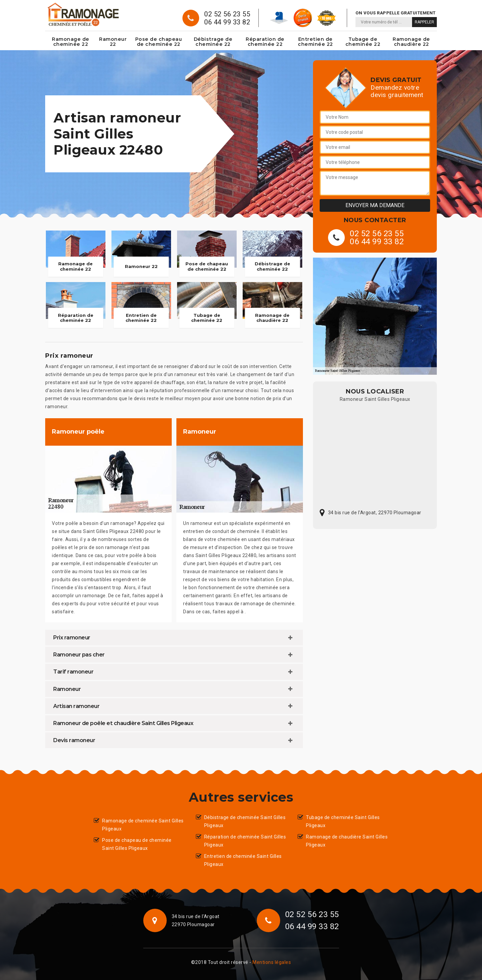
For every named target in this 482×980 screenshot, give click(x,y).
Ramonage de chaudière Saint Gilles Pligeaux (347, 841)
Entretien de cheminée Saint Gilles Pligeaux (243, 860)
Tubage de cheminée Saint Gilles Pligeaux (343, 821)
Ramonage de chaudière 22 (411, 42)
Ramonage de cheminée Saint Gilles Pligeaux (143, 825)
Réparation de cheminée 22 (265, 42)
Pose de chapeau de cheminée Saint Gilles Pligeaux (137, 844)
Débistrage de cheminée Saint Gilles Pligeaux (245, 821)
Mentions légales (272, 962)
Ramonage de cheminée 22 (71, 42)
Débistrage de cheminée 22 (213, 42)
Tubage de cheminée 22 (363, 42)
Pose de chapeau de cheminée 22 (159, 42)
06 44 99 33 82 (227, 22)
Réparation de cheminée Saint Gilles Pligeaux (245, 841)
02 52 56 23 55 (227, 14)
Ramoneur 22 (113, 42)
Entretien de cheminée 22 (315, 42)
